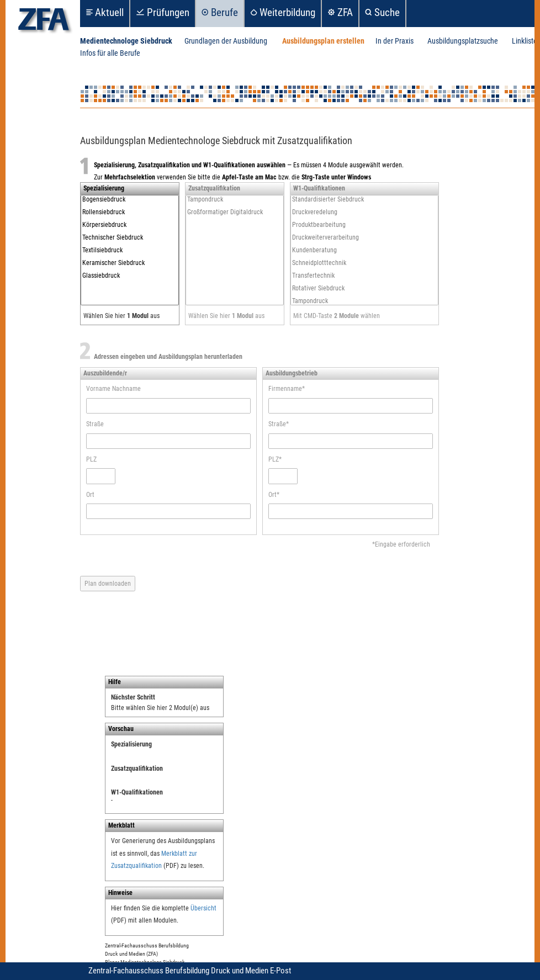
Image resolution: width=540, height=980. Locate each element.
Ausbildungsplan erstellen (323, 41)
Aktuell (109, 12)
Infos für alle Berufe (110, 53)
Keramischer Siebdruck (130, 263)
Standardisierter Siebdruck (364, 200)
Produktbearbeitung (364, 225)
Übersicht (203, 908)
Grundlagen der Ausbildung (226, 41)
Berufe (224, 12)
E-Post (280, 971)
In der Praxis (395, 41)
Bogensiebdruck (130, 200)
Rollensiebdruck (130, 212)
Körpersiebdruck (130, 225)
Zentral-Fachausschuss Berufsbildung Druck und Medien (179, 971)
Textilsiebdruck (130, 250)
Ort (90, 495)
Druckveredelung (364, 212)
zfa (44, 22)
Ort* (274, 495)
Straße (95, 424)
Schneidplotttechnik (364, 263)
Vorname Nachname (113, 389)
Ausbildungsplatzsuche (463, 41)
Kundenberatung (364, 250)
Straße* (279, 424)
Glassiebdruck (130, 276)
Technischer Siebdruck (130, 238)
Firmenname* (287, 389)
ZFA (345, 12)
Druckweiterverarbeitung (364, 238)
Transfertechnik (364, 276)
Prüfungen (168, 12)
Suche (387, 12)
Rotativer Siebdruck (364, 288)
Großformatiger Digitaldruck (235, 212)
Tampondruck (235, 200)
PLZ (91, 459)
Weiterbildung (287, 12)
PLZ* (275, 459)
